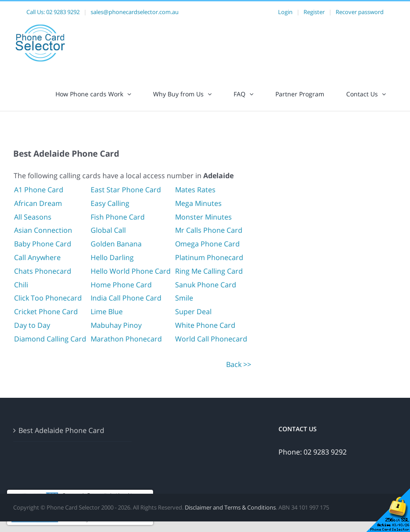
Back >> (239, 364)
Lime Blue (107, 312)
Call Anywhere (37, 257)
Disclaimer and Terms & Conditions (230, 507)
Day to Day (32, 325)
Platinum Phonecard (209, 257)
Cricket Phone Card (46, 312)
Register (314, 12)
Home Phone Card (121, 285)
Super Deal (193, 312)
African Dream (38, 203)
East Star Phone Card (126, 190)
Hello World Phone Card (131, 271)
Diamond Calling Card (50, 339)
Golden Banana (116, 244)
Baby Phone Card (43, 244)
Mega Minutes (198, 203)
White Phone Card (205, 325)
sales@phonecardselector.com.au (135, 12)
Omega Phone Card (207, 244)
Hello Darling (112, 257)
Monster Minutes (203, 217)
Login (285, 12)
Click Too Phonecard (48, 298)
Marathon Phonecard (126, 339)
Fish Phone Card (118, 217)
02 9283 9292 (63, 12)
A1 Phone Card (39, 190)
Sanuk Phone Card (206, 285)
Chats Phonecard (43, 271)
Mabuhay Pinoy (116, 325)
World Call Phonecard (211, 339)
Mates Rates (195, 190)
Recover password (360, 12)
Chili (21, 285)
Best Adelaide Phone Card (61, 430)
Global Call (108, 230)
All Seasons (33, 217)
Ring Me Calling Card (209, 271)
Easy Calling (110, 203)
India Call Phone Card (126, 298)
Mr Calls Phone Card (209, 230)
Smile (184, 298)
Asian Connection (43, 230)
